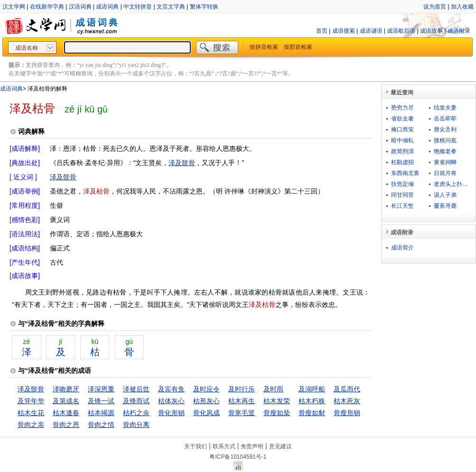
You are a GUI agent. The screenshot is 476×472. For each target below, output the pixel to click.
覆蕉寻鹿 (445, 206)
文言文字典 (171, 7)
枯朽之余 (136, 413)
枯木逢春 (66, 413)
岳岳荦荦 (445, 119)
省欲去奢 (402, 119)
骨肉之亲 (31, 425)
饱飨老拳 (445, 151)
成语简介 (402, 248)
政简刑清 (402, 151)
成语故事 (431, 31)
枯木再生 (242, 401)
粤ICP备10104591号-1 (238, 457)
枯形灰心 (206, 401)
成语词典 (107, 7)
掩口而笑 (402, 130)
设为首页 (435, 7)
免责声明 (252, 446)
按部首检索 (298, 47)
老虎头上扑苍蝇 (454, 184)
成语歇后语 (401, 31)
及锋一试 (101, 401)
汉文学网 (14, 7)
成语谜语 (371, 31)
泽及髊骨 (182, 163)
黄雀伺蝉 (445, 162)
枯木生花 (31, 413)
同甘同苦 (402, 195)
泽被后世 (136, 389)
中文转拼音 (138, 7)
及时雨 (273, 389)
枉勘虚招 (402, 162)
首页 (322, 31)
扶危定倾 (402, 184)
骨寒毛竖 (242, 413)
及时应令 (206, 389)
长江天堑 (402, 206)
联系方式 (224, 446)
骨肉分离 (136, 425)
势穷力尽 (402, 108)
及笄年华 (31, 401)
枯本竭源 (101, 413)
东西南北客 (405, 173)
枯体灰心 (171, 401)
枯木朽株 (312, 401)
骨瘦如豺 (312, 413)
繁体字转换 (204, 7)
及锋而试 (136, 401)
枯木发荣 (277, 401)
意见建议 (280, 446)
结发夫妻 (445, 108)
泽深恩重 (101, 389)
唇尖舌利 (445, 130)
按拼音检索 (264, 47)
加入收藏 (462, 7)
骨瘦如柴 (277, 413)
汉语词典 (80, 7)
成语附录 (459, 31)
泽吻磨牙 (66, 389)
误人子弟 (445, 195)
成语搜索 (344, 31)
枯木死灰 (347, 401)
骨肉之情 (101, 425)
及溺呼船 (312, 389)
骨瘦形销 (347, 413)
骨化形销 (171, 413)
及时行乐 (242, 389)
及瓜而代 (347, 389)
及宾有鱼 (171, 389)
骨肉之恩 (66, 425)
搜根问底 (445, 140)
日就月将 (445, 173)
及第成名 (66, 401)
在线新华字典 (47, 7)
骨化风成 (206, 413)
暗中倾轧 (402, 140)
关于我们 (196, 446)
